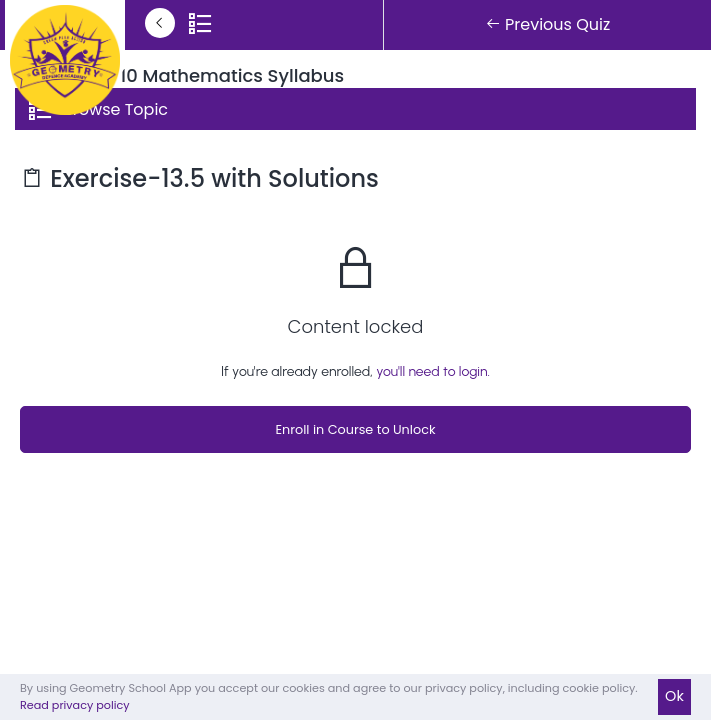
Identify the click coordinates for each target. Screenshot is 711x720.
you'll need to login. (433, 371)
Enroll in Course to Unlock (355, 429)
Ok (674, 696)
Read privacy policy (75, 705)
